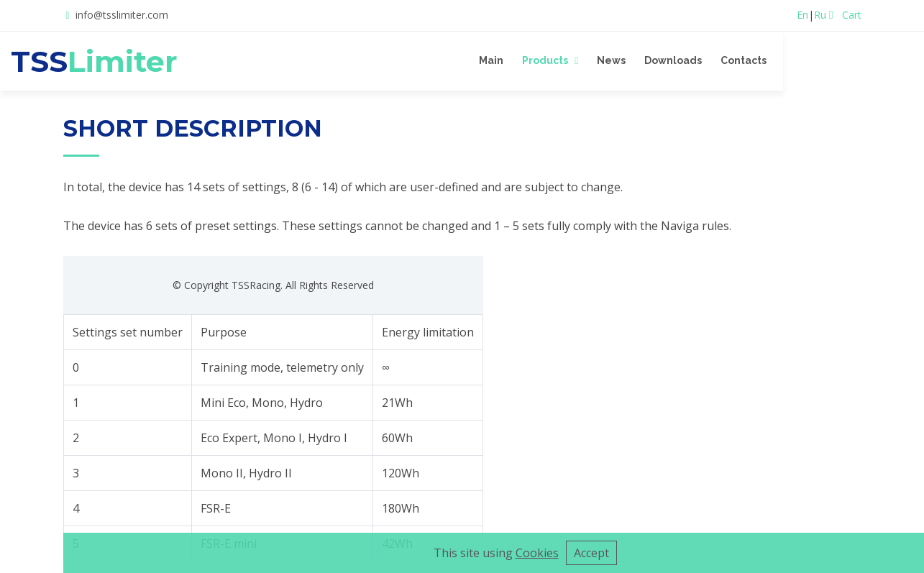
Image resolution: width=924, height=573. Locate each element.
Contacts (833, 60)
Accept (591, 553)
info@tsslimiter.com (122, 15)
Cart (845, 15)
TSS (148, 61)
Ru (820, 15)
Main (580, 60)
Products (634, 60)
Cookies (537, 553)
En (802, 15)
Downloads (762, 60)
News (700, 60)
